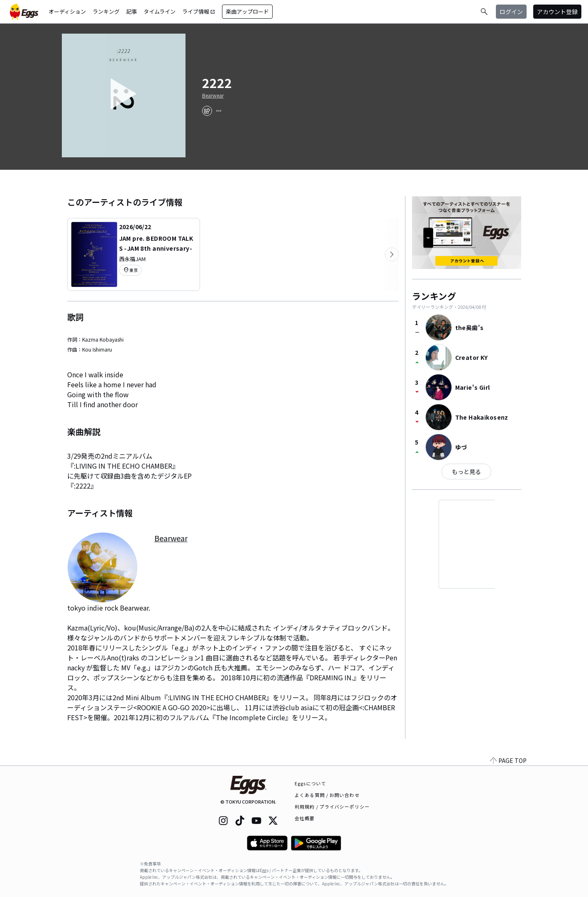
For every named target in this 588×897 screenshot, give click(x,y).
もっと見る (466, 472)
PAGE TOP (508, 760)
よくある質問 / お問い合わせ (327, 795)
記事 (132, 11)
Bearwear (213, 95)
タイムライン (160, 11)
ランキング (106, 11)
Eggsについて (310, 783)
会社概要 (305, 818)
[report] (219, 111)
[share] (207, 111)
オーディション (67, 11)
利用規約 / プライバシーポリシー (332, 807)
